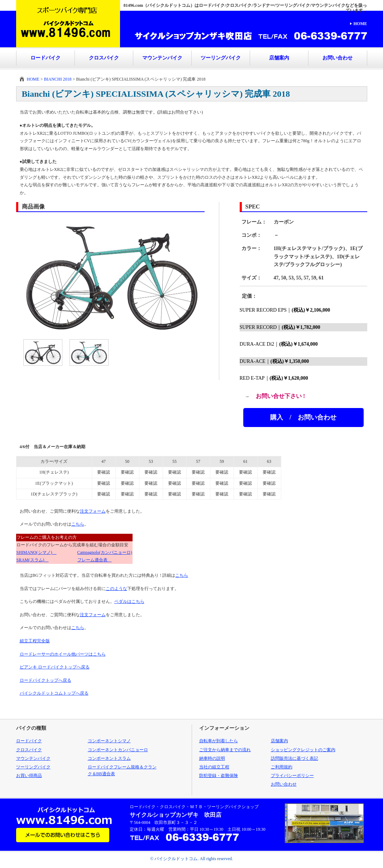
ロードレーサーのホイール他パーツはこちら (63, 654)
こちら (78, 524)
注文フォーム (93, 511)
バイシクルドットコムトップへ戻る (54, 693)
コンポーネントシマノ (109, 741)
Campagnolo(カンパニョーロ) (105, 552)
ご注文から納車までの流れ (225, 750)
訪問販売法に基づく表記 (295, 758)
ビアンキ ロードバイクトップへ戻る (55, 667)
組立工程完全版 (35, 641)
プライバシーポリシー (292, 776)
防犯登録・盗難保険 (219, 776)
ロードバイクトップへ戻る (46, 680)
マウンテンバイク (162, 58)
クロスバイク (104, 58)
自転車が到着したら (219, 741)
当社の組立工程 (214, 767)
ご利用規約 (282, 767)
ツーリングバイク (221, 58)
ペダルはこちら (129, 601)
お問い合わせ (337, 58)
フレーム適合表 (95, 560)
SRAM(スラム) (33, 560)
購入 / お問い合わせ (303, 417)
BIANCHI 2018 (58, 79)
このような (116, 589)
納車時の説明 (212, 758)
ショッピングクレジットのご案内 (303, 750)
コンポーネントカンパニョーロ (118, 750)
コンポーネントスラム (109, 758)
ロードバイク (46, 58)
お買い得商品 (29, 776)
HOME (360, 24)
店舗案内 (279, 58)
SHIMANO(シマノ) (37, 552)
